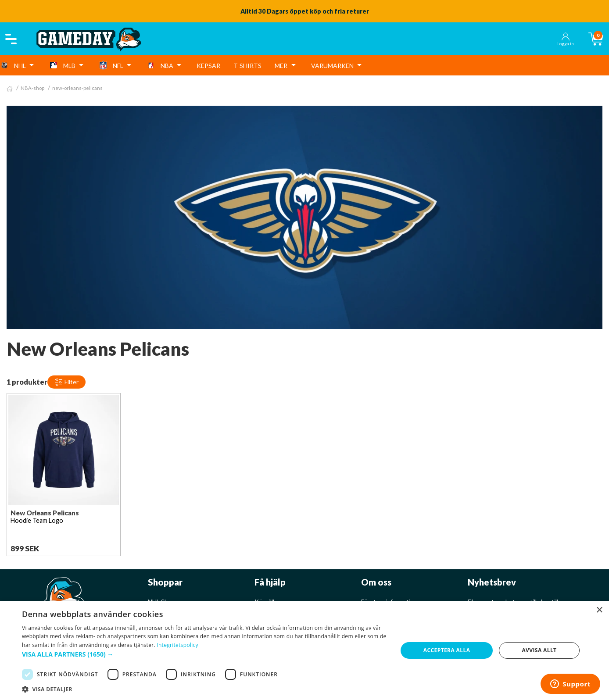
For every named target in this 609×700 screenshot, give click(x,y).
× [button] (599, 610)
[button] (204, 654)
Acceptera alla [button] (447, 650)
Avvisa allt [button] (539, 650)
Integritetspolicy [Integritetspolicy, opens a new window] (177, 645)
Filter (66, 382)
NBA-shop (32, 88)
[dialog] (304, 650)
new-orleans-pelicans (77, 88)
